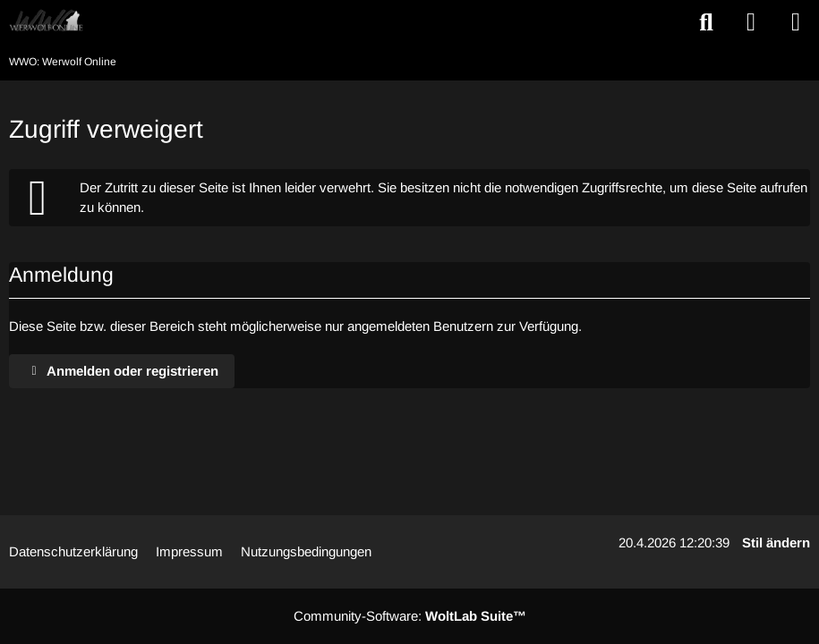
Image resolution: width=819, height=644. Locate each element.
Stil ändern (776, 542)
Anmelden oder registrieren (122, 371)
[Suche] (706, 22)
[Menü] (796, 22)
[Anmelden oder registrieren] (751, 22)
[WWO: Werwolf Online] (46, 21)
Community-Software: (410, 616)
